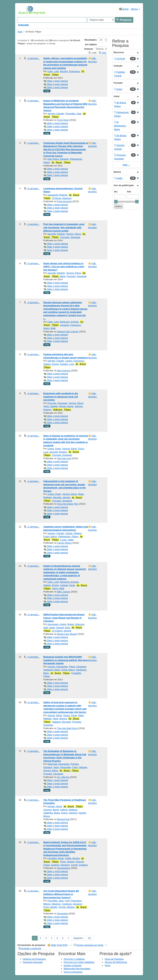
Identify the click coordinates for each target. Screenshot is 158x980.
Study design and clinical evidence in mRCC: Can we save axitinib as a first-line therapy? (64, 267)
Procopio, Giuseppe (70, 237)
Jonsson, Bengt (51, 810)
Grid (103, 53)
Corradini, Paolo (55, 858)
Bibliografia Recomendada (77, 969)
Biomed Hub (63, 819)
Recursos (119, 52)
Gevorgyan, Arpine (57, 624)
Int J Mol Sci (63, 777)
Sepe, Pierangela (62, 767)
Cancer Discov (64, 543)
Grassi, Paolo (54, 449)
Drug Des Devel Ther (68, 504)
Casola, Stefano (73, 533)
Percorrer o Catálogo (74, 959)
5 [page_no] (57, 938)
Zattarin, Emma (51, 364)
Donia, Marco (68, 670)
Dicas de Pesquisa (114, 959)
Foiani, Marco (50, 536)
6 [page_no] (63, 938)
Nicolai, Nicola (66, 406)
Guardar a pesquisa (30, 948)
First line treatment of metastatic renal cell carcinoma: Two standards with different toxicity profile (64, 227)
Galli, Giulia (49, 628)
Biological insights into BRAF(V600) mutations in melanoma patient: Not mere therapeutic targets (66, 660)
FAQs (108, 965)
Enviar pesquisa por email (89, 945)
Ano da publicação (124, 185)
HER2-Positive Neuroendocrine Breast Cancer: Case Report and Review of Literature (64, 618)
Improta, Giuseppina (58, 667)
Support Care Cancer (68, 332)
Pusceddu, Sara (73, 114)
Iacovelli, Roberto (56, 234)
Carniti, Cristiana (79, 865)
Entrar (124, 9)
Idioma (135, 9)
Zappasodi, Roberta (57, 195)
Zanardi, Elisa (63, 628)
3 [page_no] (46, 938)
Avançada (23, 25)
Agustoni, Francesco (71, 325)
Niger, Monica (60, 719)
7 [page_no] (68, 938)
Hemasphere (63, 868)
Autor (20, 32)
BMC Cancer (63, 592)
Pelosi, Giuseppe (78, 667)
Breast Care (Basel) (67, 634)
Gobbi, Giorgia (72, 858)
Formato (118, 83)
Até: (129, 192)
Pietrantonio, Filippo (68, 536)
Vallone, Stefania (69, 810)
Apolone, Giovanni (60, 865)
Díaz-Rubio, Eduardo (58, 159)
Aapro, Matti (49, 328)
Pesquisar (124, 20)
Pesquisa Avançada (33, 962)
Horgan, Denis (55, 806)
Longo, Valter (67, 540)
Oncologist (62, 914)
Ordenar (89, 49)
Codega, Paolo (68, 585)
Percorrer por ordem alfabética (79, 962)
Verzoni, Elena (74, 234)
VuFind (24, 10)
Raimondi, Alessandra (58, 764)
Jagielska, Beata (52, 813)
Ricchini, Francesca (70, 71)
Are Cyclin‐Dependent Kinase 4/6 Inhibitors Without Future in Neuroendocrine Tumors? (61, 894)
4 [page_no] (51, 938)
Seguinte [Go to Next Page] (79, 938)
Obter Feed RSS (57, 945)
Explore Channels (73, 965)
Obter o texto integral (56, 81)
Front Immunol (64, 201)
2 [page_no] (40, 938)
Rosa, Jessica (67, 862)
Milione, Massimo (52, 904)
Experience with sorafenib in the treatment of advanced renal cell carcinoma (61, 397)
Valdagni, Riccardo (61, 722)
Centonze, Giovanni (72, 904)
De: (116, 192)
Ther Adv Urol (64, 458)
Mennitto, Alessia (61, 497)
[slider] (116, 202)
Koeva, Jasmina (69, 813)
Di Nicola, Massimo (62, 198)
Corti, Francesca (73, 901)
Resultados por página (91, 42)
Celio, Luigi (53, 71)
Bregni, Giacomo (76, 624)
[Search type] (101, 20)
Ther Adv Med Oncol (67, 728)
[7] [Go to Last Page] (89, 938)
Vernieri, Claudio (56, 114)
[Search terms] (52, 20)
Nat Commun (64, 371)
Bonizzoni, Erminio (69, 322)
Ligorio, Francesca (75, 361)
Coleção (118, 66)
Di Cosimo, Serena (62, 631)
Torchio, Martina (67, 907)
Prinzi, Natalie (50, 907)
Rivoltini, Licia (67, 364)
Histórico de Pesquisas (34, 959)
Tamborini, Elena (52, 670)
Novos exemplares (73, 972)
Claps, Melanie (80, 767)
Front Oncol (63, 120)
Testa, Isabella (51, 406)
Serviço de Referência (116, 962)
